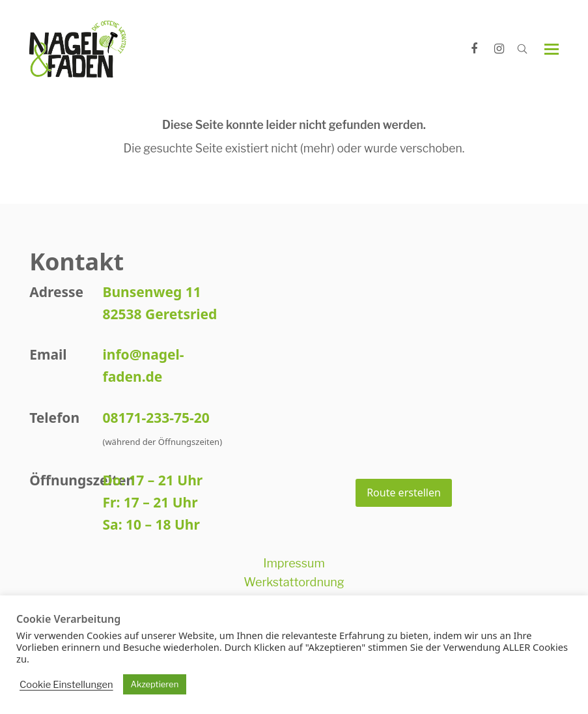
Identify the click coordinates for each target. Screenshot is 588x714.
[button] (552, 49)
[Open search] (522, 49)
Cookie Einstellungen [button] (66, 685)
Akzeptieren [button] (155, 684)
